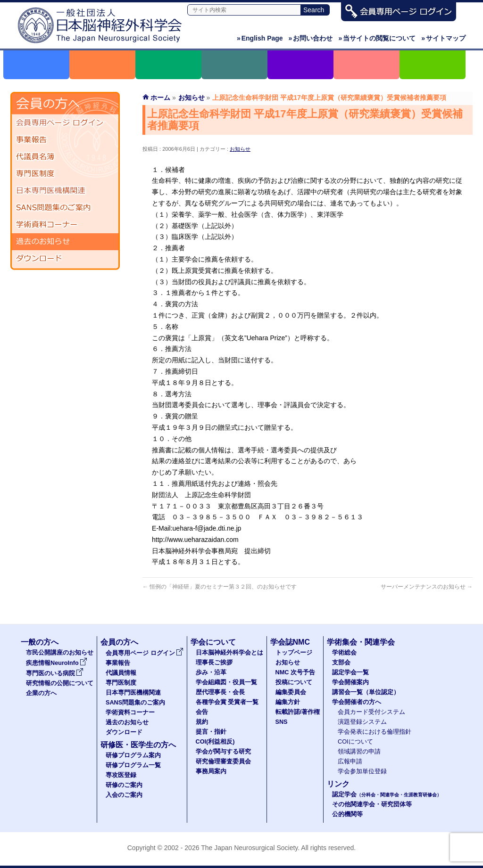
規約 (202, 722)
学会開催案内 (350, 682)
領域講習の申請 (359, 752)
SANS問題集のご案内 (65, 208)
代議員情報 (121, 673)
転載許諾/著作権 (298, 712)
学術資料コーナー (65, 225)
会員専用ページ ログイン (65, 123)
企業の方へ (41, 693)
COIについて (355, 742)
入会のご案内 (124, 795)
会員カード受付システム (371, 712)
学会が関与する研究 (223, 752)
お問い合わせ (311, 38)
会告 (202, 712)
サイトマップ (443, 38)
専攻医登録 (121, 775)
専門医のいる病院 (55, 673)
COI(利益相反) (215, 742)
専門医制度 (65, 174)
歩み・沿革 (211, 672)
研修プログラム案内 (133, 755)
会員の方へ (119, 642)
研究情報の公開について (60, 683)
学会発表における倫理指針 (375, 732)
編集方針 (288, 702)
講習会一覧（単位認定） (366, 692)
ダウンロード (65, 259)
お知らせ (240, 149)
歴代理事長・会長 (220, 692)
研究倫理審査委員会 (223, 762)
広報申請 (350, 762)
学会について (213, 642)
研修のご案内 (124, 785)
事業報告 (65, 140)
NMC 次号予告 (295, 672)
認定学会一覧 (350, 672)
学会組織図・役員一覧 (226, 682)
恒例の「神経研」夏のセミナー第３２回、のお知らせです (220, 587)
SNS (282, 722)
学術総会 (344, 653)
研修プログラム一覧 (133, 765)
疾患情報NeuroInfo (57, 663)
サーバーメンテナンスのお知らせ (427, 587)
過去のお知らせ (65, 242)
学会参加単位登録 (362, 771)
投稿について (294, 682)
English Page (260, 38)
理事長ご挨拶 (214, 663)
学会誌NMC (290, 642)
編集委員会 (291, 692)
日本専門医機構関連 (65, 191)
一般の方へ (40, 642)
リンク (338, 784)
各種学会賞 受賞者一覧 (227, 702)
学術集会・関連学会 (361, 642)
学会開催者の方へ (357, 702)
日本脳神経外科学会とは (229, 653)
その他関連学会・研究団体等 (372, 804)
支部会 (341, 663)
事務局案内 (211, 771)
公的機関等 (347, 814)
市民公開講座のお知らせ (60, 653)
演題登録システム (362, 722)
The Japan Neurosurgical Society (249, 848)
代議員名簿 (65, 157)
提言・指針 (211, 732)
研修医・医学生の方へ (138, 745)
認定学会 (387, 794)
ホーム (160, 98)
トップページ (294, 653)
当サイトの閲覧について (377, 38)
